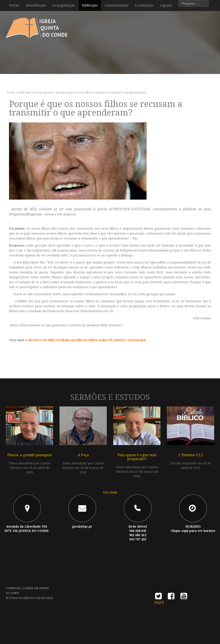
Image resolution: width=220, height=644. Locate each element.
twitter (158, 597)
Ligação (166, 5)
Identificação (36, 5)
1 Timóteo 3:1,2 (191, 455)
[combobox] (194, 3)
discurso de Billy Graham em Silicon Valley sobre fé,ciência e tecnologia (87, 340)
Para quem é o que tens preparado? (137, 457)
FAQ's (159, 603)
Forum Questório (44, 93)
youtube (184, 597)
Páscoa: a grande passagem (30, 455)
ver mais (110, 492)
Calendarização (116, 5)
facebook (171, 597)
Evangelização (64, 5)
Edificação (90, 5)
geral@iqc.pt (82, 527)
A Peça (83, 455)
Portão (14, 5)
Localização (144, 5)
